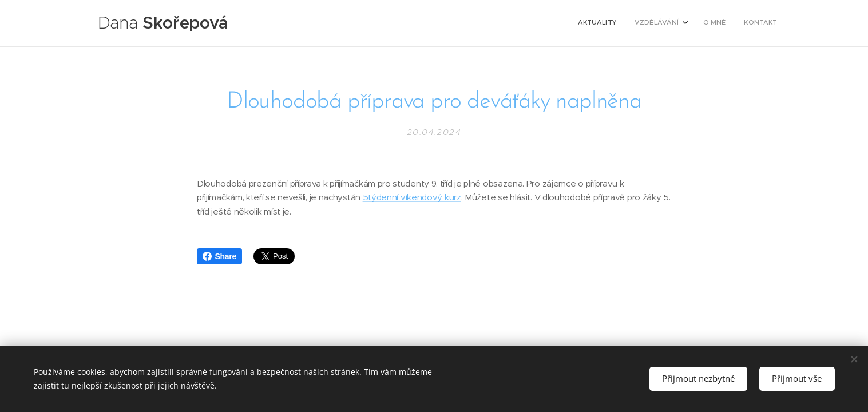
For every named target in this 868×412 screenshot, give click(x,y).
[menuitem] (720, 23)
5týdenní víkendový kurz (411, 198)
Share (219, 256)
